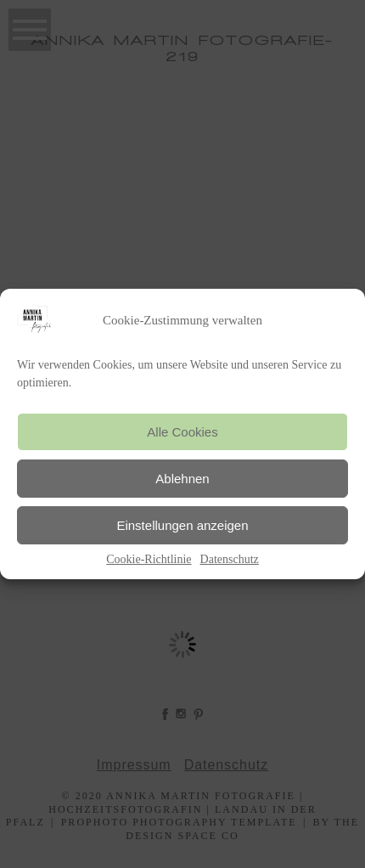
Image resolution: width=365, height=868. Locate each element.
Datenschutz (230, 559)
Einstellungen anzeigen (182, 525)
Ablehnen (182, 479)
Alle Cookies (182, 432)
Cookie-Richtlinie (149, 559)
